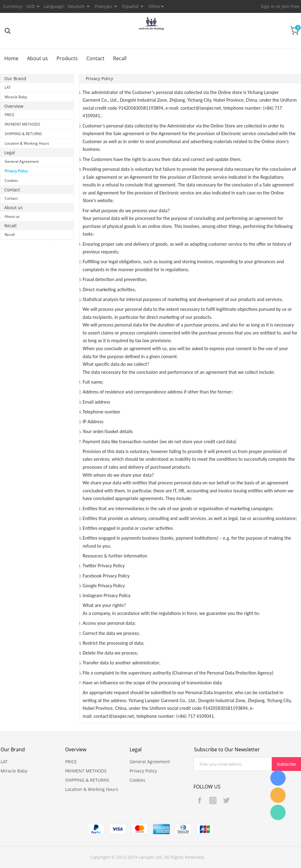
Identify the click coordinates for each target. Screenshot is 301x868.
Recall (120, 58)
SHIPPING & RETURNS (23, 134)
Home (11, 58)
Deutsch (76, 6)
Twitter (226, 800)
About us (37, 58)
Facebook (200, 800)
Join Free (291, 6)
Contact (95, 58)
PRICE (10, 115)
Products (67, 58)
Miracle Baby (16, 97)
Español (130, 6)
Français (104, 6)
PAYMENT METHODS (22, 124)
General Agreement (22, 161)
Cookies (11, 180)
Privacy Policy (16, 171)
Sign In (268, 6)
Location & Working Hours (27, 143)
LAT (8, 87)
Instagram (213, 800)
